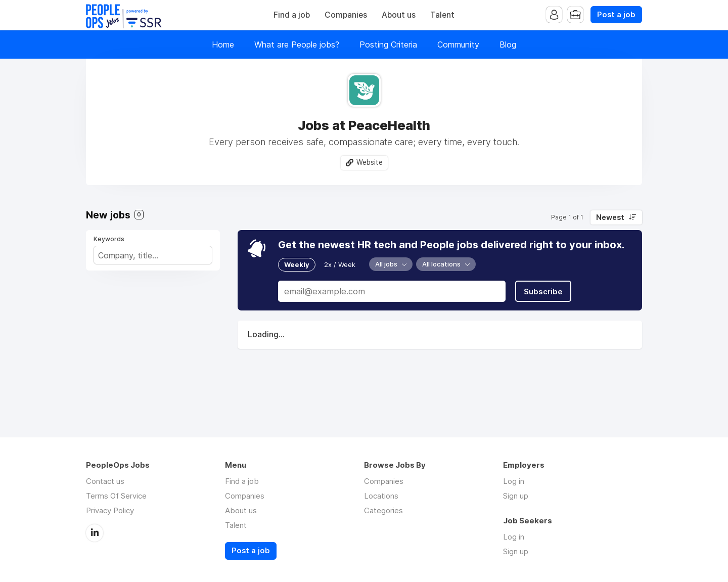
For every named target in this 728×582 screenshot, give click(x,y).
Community (458, 44)
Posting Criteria (388, 44)
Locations (381, 496)
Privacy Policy (110, 510)
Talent (442, 15)
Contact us (105, 481)
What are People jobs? (297, 44)
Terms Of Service (116, 496)
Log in (514, 481)
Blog (508, 44)
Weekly (297, 264)
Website (370, 162)
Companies (346, 15)
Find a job (292, 15)
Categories (383, 510)
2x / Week (340, 264)
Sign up (516, 496)
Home (223, 44)
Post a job (616, 15)
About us (399, 15)
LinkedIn (95, 533)
